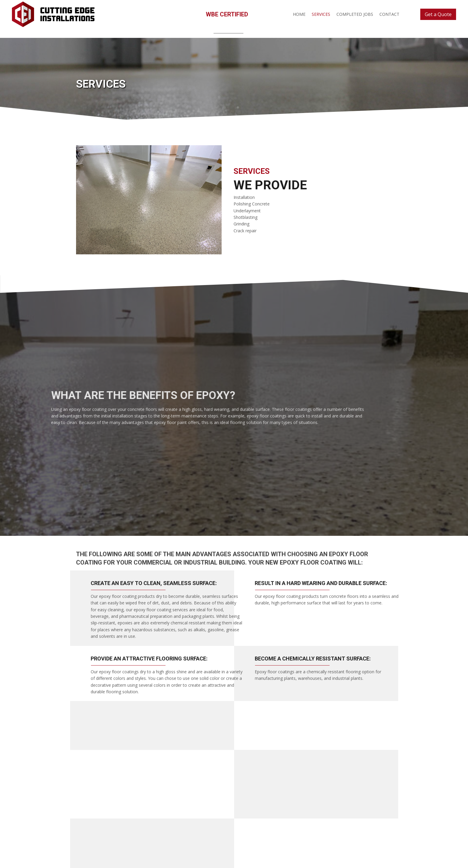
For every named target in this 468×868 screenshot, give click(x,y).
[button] (438, 14)
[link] (299, 14)
